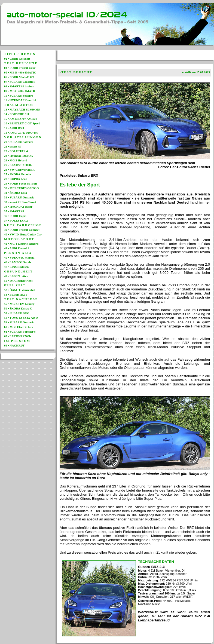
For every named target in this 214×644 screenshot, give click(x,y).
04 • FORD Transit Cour (20, 68)
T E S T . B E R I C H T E (21, 63)
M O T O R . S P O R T (19, 239)
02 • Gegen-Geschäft (17, 59)
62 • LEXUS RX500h (17, 336)
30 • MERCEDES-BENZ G (22, 188)
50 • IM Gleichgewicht (18, 281)
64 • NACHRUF (14, 345)
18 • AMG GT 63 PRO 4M (21, 133)
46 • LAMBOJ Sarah (17, 262)
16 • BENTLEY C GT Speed (22, 123)
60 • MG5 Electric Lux (19, 327)
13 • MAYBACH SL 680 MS (22, 109)
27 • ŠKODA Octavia (17, 174)
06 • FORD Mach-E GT (19, 77)
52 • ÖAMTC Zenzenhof (20, 290)
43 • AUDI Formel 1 (17, 248)
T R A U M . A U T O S (19, 105)
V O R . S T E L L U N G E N (23, 137)
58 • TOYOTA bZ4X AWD (21, 318)
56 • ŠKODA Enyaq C (18, 308)
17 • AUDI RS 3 (14, 128)
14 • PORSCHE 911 (17, 114)
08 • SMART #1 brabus (19, 86)
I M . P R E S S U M (17, 341)
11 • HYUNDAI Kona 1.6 (20, 100)
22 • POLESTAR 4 (16, 151)
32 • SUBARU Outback (19, 197)
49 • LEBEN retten (16, 276)
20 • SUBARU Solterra (19, 142)
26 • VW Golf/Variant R (19, 170)
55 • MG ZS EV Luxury (19, 304)
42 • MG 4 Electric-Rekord (21, 244)
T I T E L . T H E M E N (20, 54)
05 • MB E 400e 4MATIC (20, 72)
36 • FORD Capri (15, 216)
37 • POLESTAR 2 (16, 220)
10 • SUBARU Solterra (19, 96)
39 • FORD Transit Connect (22, 230)
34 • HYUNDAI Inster (18, 207)
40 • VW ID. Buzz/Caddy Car (23, 234)
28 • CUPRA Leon (16, 179)
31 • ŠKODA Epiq (16, 193)
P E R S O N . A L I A (18, 253)
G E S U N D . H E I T (18, 271)
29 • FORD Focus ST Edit (21, 183)
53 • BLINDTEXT (16, 295)
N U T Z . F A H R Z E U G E (23, 225)
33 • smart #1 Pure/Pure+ (20, 202)
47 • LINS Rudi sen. (17, 267)
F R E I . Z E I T (15, 285)
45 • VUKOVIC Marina (19, 257)
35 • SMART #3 (14, 211)
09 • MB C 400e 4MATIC (20, 91)
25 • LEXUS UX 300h (18, 165)
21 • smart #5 (13, 146)
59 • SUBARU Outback (19, 322)
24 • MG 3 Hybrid (16, 160)
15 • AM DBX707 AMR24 (20, 119)
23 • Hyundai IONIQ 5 (19, 156)
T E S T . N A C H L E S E (21, 299)
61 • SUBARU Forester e (20, 332)
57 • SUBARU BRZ (16, 313)
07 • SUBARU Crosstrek (20, 82)
